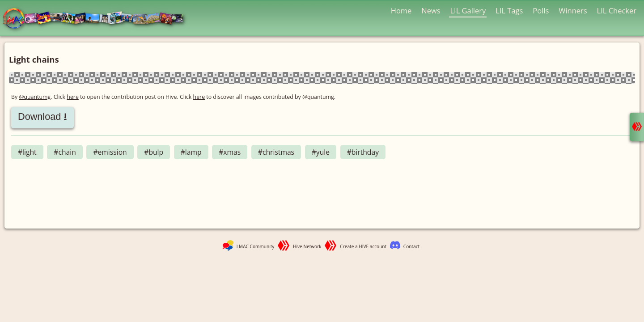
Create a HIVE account (363, 246)
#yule (321, 152)
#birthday (363, 152)
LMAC (97, 19)
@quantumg (35, 97)
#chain (65, 152)
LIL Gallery (468, 11)
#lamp (191, 152)
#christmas (276, 152)
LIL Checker (617, 11)
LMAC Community (256, 246)
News (431, 11)
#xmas (230, 152)
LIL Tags (509, 11)
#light (27, 152)
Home (401, 11)
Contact (411, 246)
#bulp (154, 152)
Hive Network (307, 246)
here (73, 97)
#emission (110, 152)
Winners (573, 11)
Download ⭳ (42, 117)
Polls (541, 11)
